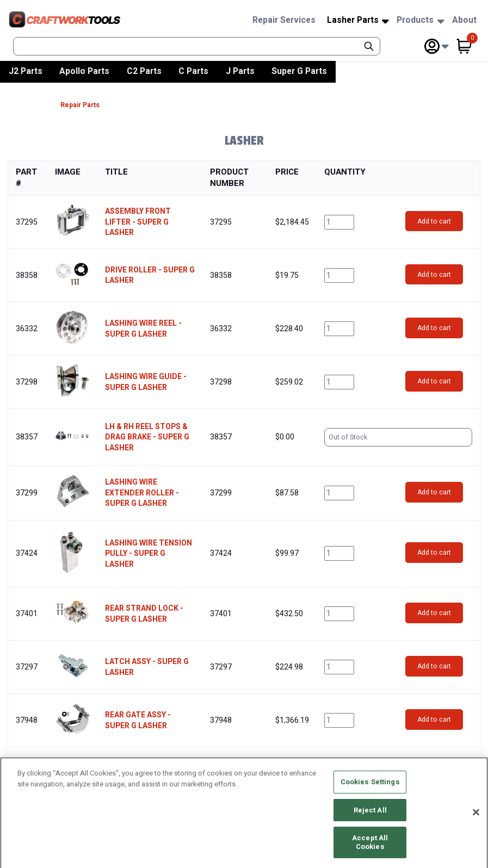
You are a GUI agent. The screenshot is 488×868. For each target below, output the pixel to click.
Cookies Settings (370, 789)
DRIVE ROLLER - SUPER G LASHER (150, 275)
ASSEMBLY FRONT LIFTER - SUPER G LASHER (138, 222)
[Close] (476, 819)
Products (415, 20)
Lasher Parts (353, 20)
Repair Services (284, 20)
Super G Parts (299, 71)
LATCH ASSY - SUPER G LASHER (147, 667)
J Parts (240, 71)
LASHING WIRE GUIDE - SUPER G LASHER (146, 382)
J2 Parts (26, 71)
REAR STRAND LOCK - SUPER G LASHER (144, 614)
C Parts (193, 71)
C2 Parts (144, 71)
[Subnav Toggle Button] (385, 21)
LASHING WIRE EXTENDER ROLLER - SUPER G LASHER (142, 493)
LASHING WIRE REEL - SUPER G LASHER (143, 329)
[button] (72, 221)
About (464, 20)
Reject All (370, 817)
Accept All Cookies (370, 849)
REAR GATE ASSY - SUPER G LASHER (138, 720)
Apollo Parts (84, 71)
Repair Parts (80, 105)
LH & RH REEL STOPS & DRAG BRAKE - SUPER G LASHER (147, 438)
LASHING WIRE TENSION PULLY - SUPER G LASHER (149, 554)
